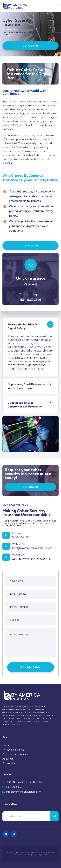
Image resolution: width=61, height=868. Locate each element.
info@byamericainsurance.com (32, 548)
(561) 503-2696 (31, 300)
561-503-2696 (21, 537)
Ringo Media (42, 855)
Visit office (18, 555)
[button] (30, 326)
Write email (19, 544)
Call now (17, 533)
